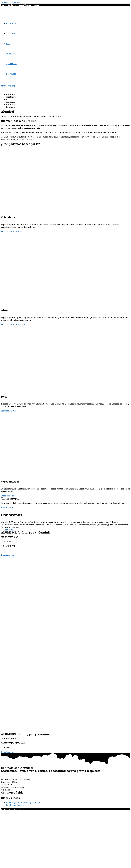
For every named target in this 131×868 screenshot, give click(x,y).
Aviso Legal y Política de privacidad (23, 802)
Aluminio (11, 94)
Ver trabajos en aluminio (13, 324)
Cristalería (11, 97)
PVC (8, 99)
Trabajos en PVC (9, 411)
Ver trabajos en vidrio (11, 231)
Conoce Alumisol (9, 530)
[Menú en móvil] (8, 86)
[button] (7, 507)
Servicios (11, 102)
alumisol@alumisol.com (27, 5)
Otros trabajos (8, 496)
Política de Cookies (15, 805)
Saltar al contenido (10, 2)
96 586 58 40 (8, 5)
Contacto (10, 107)
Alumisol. (11, 104)
